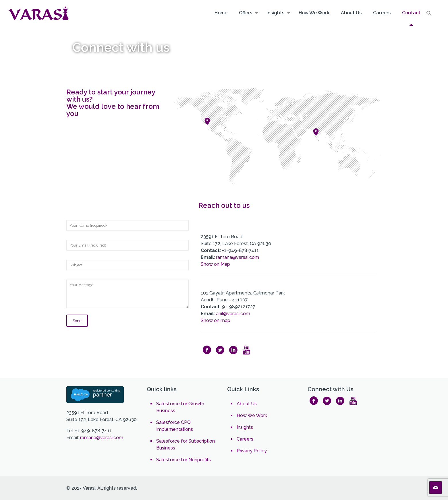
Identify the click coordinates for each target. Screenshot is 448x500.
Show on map (216, 320)
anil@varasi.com (233, 314)
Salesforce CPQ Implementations (175, 426)
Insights (245, 427)
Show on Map (215, 264)
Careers (245, 439)
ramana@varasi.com (237, 257)
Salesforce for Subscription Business (186, 444)
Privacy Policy (252, 451)
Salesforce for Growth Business (180, 407)
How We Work (252, 415)
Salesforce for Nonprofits (184, 460)
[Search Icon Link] (429, 15)
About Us (247, 404)
